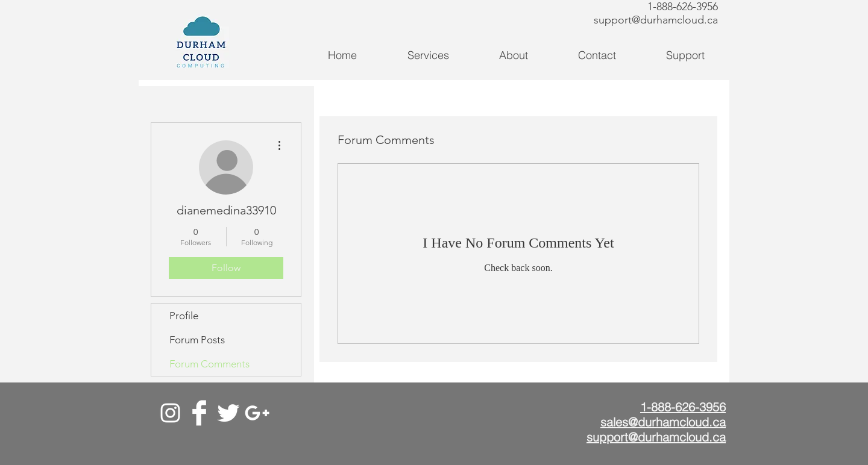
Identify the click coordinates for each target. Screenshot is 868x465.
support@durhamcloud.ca (656, 20)
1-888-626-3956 (683, 7)
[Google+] (257, 413)
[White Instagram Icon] (170, 413)
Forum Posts (197, 340)
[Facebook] (199, 413)
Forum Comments (209, 364)
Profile (184, 316)
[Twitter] (228, 413)
